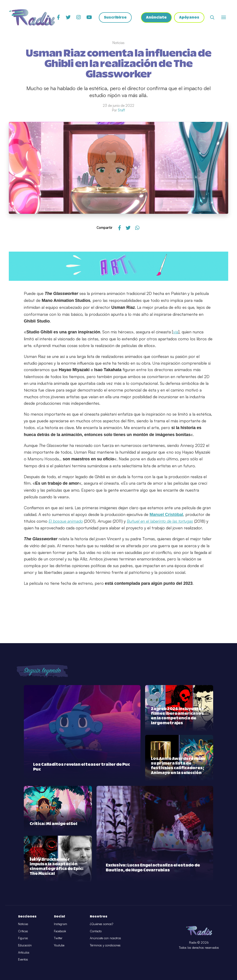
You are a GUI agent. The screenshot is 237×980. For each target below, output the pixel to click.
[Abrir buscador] (212, 17)
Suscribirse (115, 17)
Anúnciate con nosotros (105, 938)
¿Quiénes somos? (101, 924)
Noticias (23, 924)
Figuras (23, 938)
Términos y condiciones (105, 945)
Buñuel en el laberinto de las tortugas (160, 521)
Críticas (23, 931)
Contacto (96, 931)
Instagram (61, 924)
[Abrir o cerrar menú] (224, 17)
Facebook (60, 931)
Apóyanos (189, 17)
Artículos (24, 952)
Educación (25, 945)
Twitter (58, 938)
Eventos (23, 959)
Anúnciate (156, 17)
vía (176, 332)
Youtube (59, 945)
